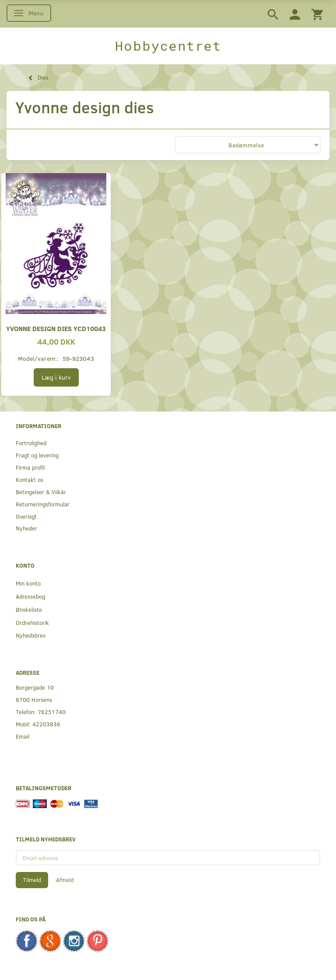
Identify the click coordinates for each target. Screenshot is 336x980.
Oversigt (26, 516)
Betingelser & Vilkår (41, 492)
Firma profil (30, 467)
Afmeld (65, 880)
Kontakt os (30, 480)
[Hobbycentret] (168, 46)
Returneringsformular (43, 504)
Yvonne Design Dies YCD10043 (56, 328)
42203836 (46, 724)
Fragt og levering (37, 455)
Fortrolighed (31, 443)
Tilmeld (32, 880)
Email (23, 736)
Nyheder (26, 528)
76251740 (52, 712)
